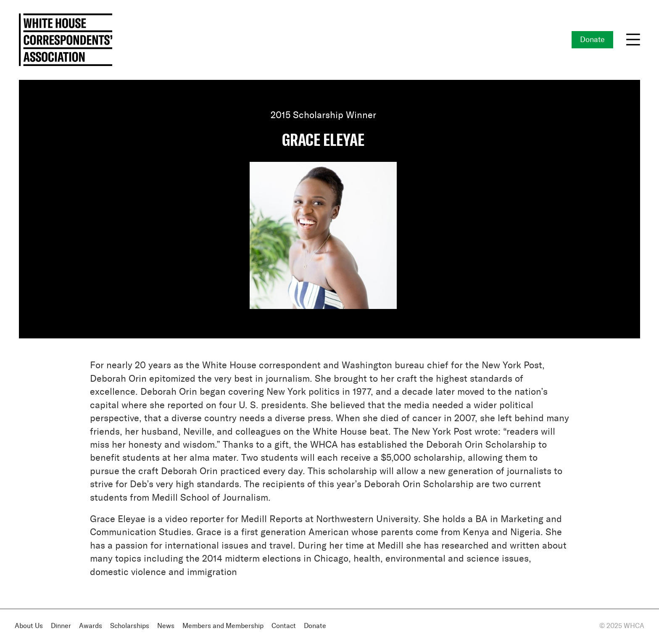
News (166, 626)
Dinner (61, 626)
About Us (29, 626)
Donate (592, 40)
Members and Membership (223, 626)
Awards (91, 626)
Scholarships (130, 626)
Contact (284, 626)
